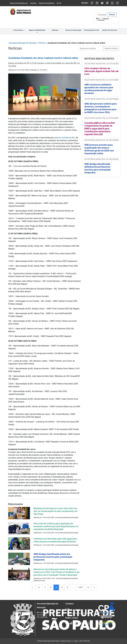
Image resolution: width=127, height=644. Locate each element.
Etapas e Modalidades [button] (37, 31)
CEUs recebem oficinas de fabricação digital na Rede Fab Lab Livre (101, 71)
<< (39, 587)
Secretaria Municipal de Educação (23, 43)
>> (88, 587)
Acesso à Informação (73, 30)
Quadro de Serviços (110, 30)
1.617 (81, 587)
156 (68, 609)
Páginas (106, 19)
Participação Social (92, 30)
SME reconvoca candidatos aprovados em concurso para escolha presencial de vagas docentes (99, 89)
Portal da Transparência (47, 3)
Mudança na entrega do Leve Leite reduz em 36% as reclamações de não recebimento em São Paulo (56, 511)
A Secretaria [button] (19, 30)
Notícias (101, 20)
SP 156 (59, 3)
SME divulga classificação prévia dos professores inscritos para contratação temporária (53, 557)
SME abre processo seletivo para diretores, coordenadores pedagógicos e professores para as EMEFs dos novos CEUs (101, 108)
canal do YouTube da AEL (65, 138)
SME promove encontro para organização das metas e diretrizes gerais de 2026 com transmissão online (99, 149)
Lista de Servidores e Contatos (78, 613)
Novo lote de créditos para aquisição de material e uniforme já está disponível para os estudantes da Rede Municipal (56, 526)
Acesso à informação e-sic (19, 3)
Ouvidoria (33, 3)
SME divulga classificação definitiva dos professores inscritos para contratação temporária (98, 168)
